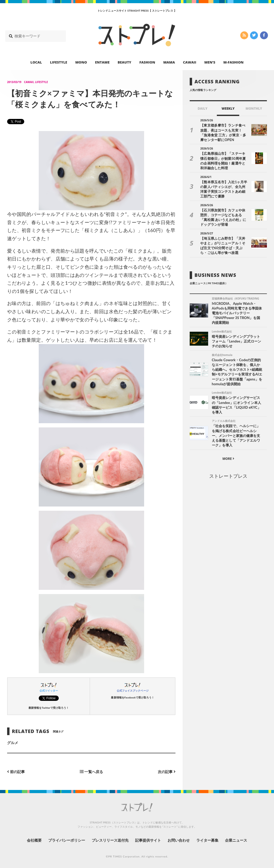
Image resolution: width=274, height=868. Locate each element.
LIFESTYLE (59, 62)
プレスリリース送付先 (110, 840)
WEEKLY (228, 108)
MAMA (169, 62)
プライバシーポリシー (67, 840)
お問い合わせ (179, 840)
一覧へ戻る (91, 772)
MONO (81, 62)
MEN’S (210, 62)
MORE (228, 459)
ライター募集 (207, 840)
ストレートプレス (228, 476)
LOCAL (36, 62)
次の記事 (167, 772)
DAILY (202, 108)
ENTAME (102, 62)
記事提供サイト (148, 840)
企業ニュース (236, 840)
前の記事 (16, 772)
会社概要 (34, 840)
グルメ (13, 743)
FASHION (147, 62)
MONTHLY (254, 108)
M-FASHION (234, 62)
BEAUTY (125, 62)
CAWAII (190, 62)
